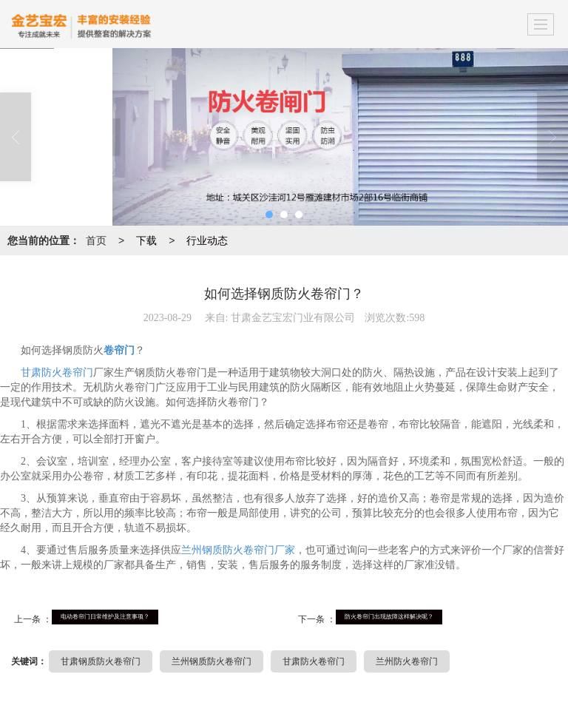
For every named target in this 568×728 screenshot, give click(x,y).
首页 (96, 240)
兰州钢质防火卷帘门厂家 (238, 550)
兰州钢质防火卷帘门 (212, 661)
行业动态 (207, 240)
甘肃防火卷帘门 (57, 373)
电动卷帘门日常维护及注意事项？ (105, 617)
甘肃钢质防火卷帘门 (101, 661)
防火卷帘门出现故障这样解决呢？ (389, 617)
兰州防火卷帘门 (407, 661)
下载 (146, 240)
